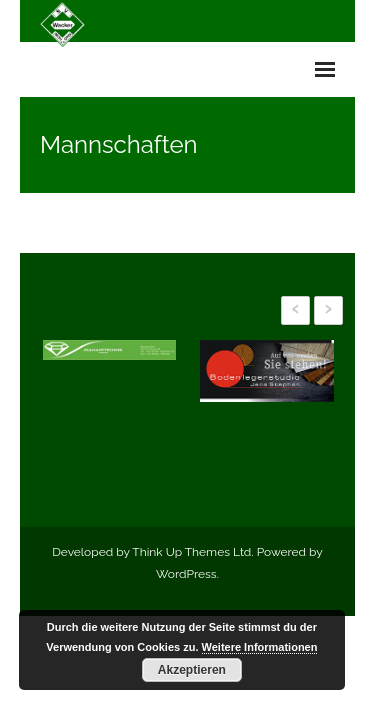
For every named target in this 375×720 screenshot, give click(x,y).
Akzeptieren (192, 670)
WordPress (186, 574)
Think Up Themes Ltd (191, 552)
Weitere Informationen (260, 647)
